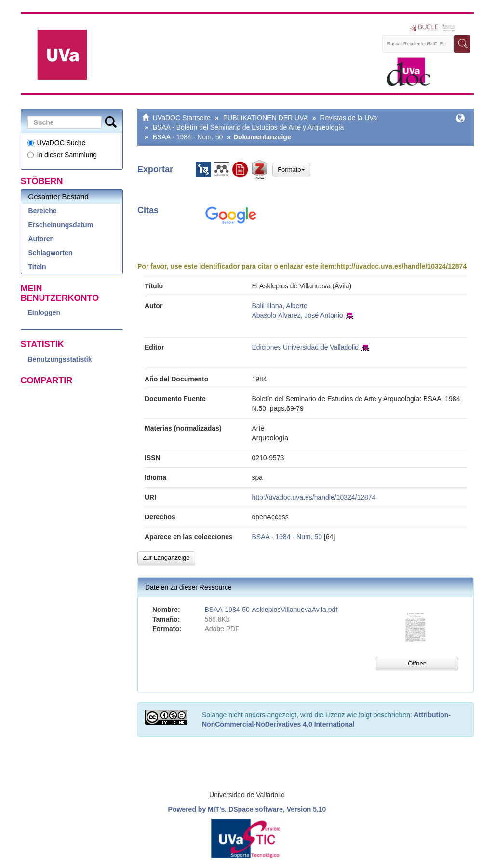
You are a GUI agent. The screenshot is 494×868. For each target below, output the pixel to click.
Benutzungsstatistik (60, 359)
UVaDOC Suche (57, 143)
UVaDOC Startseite (182, 118)
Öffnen (417, 663)
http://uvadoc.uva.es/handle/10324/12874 (401, 266)
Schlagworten (51, 253)
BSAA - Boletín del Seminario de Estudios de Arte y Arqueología (248, 127)
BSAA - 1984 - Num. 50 (188, 137)
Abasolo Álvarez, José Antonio (298, 315)
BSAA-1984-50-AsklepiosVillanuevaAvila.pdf (271, 610)
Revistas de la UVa (348, 118)
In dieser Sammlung (62, 155)
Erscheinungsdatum (61, 225)
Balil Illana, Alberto (280, 306)
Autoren (41, 239)
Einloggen (44, 312)
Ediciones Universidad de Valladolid (306, 347)
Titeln (37, 267)
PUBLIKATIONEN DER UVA (266, 118)
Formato (291, 170)
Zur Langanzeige (166, 558)
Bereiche (43, 211)
